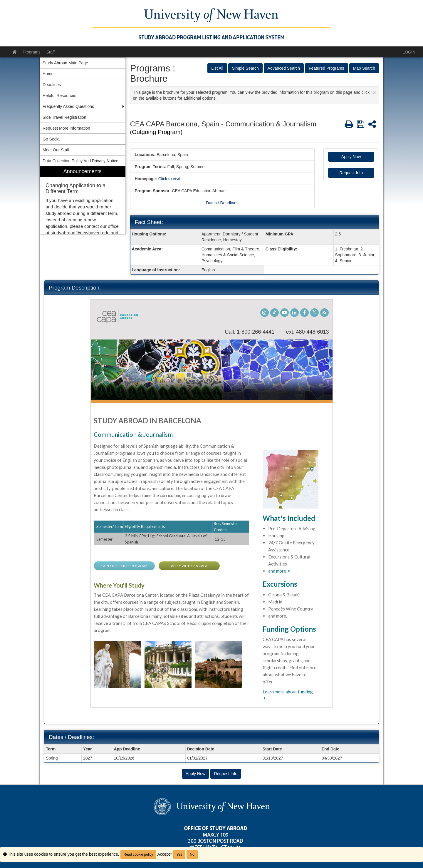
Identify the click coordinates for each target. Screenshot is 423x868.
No (192, 854)
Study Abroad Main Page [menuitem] (65, 63)
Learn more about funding (288, 692)
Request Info (351, 173)
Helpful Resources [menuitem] (59, 96)
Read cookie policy (139, 854)
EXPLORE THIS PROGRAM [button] (124, 566)
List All (217, 68)
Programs (32, 52)
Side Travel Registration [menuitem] (64, 117)
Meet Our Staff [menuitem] (56, 150)
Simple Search (245, 68)
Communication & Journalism (133, 434)
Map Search (364, 68)
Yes (179, 854)
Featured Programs (327, 68)
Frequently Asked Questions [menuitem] (68, 106)
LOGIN (409, 52)
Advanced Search (284, 68)
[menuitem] (83, 200)
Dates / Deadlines (222, 203)
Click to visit (169, 179)
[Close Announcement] (374, 92)
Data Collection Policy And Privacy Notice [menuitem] (80, 161)
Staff (51, 52)
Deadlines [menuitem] (52, 85)
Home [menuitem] (48, 74)
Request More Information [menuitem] (66, 128)
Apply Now (351, 157)
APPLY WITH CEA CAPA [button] (189, 566)
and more (278, 571)
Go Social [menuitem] (52, 139)
